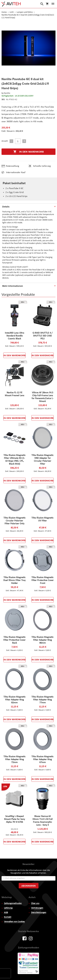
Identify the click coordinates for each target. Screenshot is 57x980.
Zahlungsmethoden (13, 903)
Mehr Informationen (13, 286)
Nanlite (7, 93)
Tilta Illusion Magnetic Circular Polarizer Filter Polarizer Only (15, 521)
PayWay (29, 964)
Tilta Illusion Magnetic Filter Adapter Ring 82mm (15, 700)
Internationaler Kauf (16, 172)
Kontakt (8, 917)
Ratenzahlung (13, 166)
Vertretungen (37, 908)
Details (6, 207)
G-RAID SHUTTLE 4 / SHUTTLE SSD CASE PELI (42, 336)
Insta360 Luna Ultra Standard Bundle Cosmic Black (15, 336)
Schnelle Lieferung (42, 166)
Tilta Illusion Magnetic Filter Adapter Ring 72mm (15, 760)
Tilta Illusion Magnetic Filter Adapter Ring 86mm (42, 640)
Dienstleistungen (39, 913)
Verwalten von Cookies (14, 922)
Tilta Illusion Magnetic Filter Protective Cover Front (43, 580)
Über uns (35, 903)
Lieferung (8, 908)
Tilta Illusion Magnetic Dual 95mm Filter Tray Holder (14, 580)
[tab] (28, 206)
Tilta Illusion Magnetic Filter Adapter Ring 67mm (42, 760)
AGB (6, 913)
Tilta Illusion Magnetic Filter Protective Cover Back (14, 640)
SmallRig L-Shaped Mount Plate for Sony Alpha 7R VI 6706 (15, 819)
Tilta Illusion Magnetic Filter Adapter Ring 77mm (42, 700)
